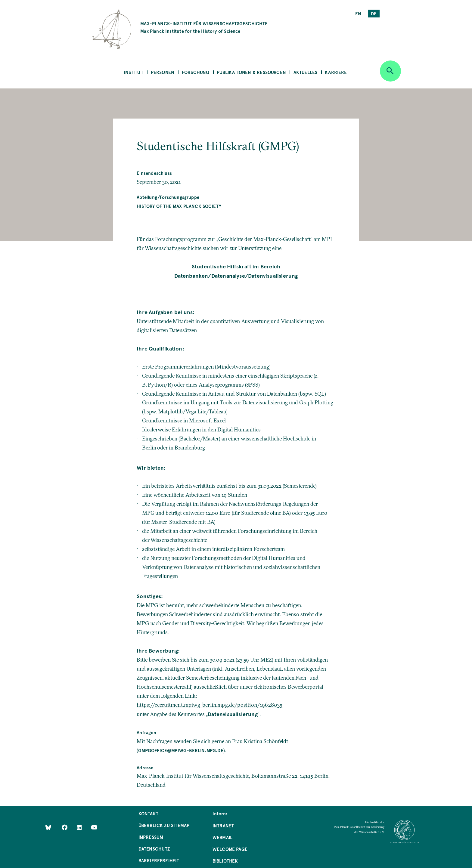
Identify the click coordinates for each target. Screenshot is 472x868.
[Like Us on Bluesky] (48, 827)
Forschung (196, 72)
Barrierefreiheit (159, 860)
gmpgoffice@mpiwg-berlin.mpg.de (181, 750)
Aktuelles (306, 72)
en (358, 13)
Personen (163, 72)
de (374, 13)
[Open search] (390, 71)
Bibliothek (225, 861)
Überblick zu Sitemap (164, 825)
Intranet (223, 825)
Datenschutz (154, 849)
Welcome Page (230, 849)
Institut (133, 72)
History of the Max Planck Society (179, 206)
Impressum (151, 837)
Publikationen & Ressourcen (251, 72)
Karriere (336, 72)
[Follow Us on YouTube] (94, 827)
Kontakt (148, 813)
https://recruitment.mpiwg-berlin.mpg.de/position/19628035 (210, 705)
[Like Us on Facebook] (65, 827)
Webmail (222, 837)
